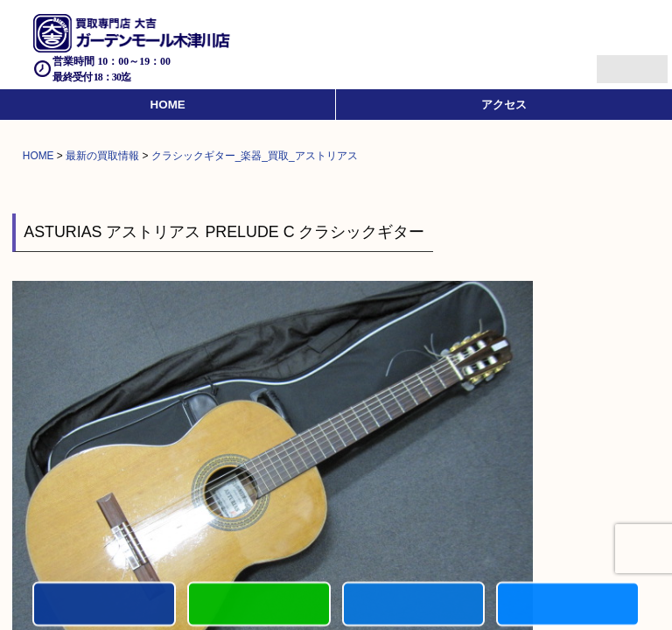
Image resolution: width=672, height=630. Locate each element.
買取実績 (568, 605)
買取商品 (414, 605)
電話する (104, 605)
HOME (168, 105)
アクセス (504, 105)
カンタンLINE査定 (259, 605)
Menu (613, 62)
